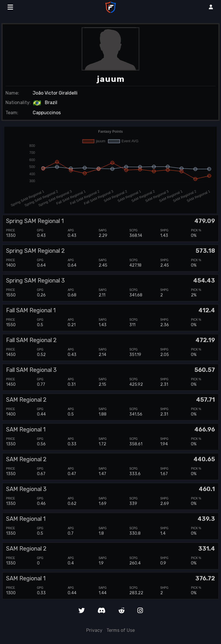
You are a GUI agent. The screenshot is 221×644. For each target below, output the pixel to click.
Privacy (94, 630)
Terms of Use (121, 630)
